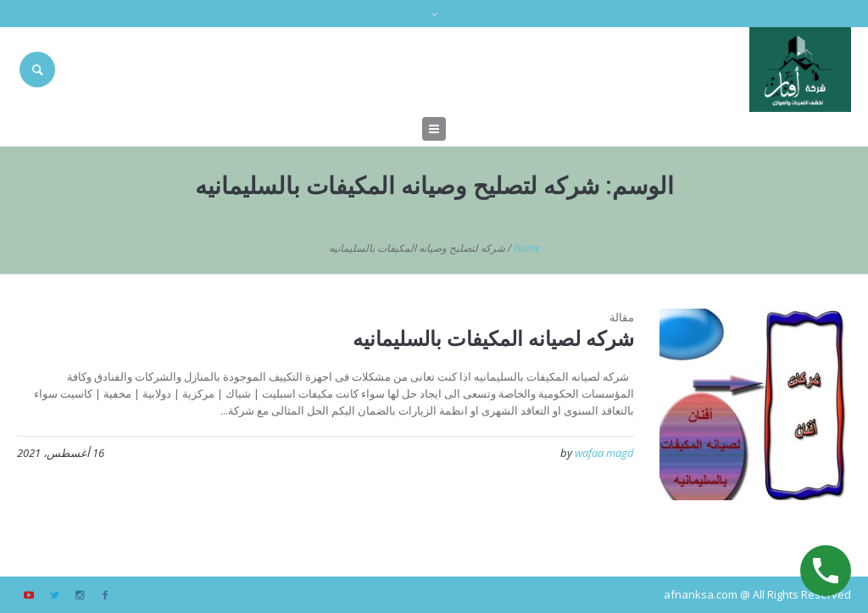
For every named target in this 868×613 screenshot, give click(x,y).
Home (527, 248)
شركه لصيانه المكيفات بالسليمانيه (493, 338)
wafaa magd (604, 453)
